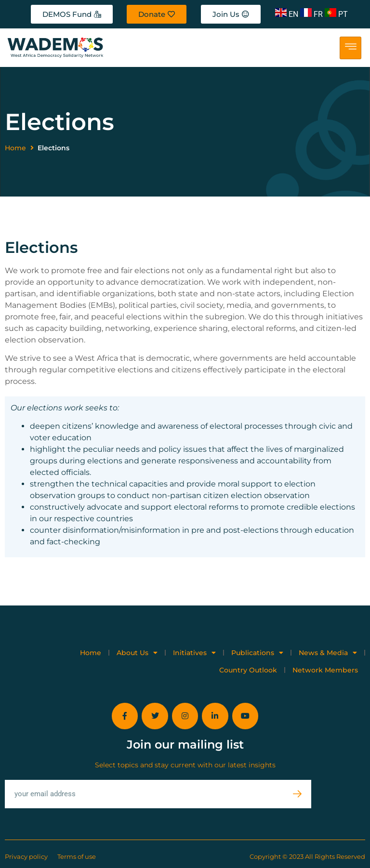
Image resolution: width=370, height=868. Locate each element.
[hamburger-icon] (350, 48)
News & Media (328, 653)
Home (15, 148)
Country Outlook (248, 670)
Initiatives (194, 653)
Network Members (325, 670)
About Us (137, 653)
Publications (257, 653)
